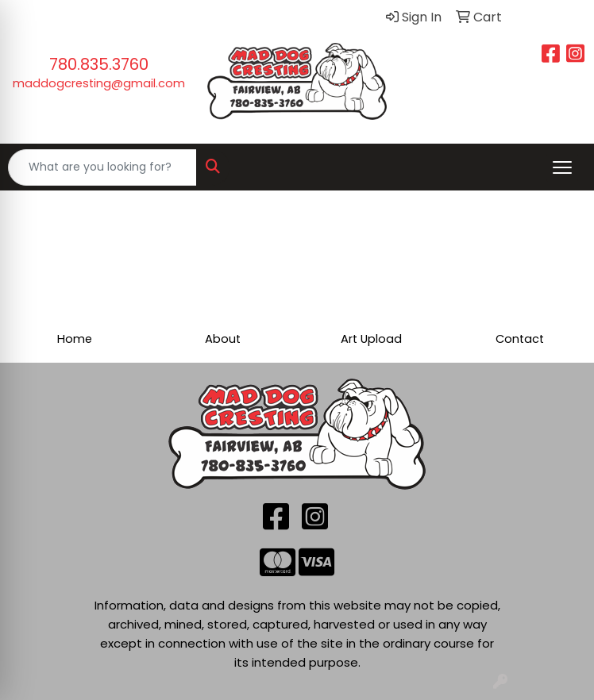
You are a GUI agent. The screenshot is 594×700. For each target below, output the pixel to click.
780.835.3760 (99, 64)
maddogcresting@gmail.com (99, 83)
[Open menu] (562, 167)
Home (75, 339)
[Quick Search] (102, 167)
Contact (520, 339)
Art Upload (371, 339)
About (223, 339)
